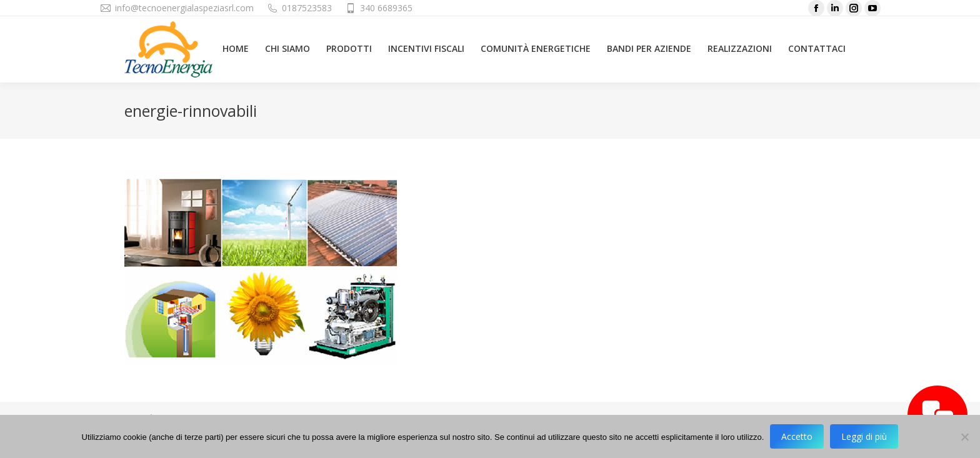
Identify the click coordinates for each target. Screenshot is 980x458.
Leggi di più (864, 436)
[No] (964, 437)
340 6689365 (386, 8)
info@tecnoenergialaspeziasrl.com (184, 8)
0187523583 (307, 8)
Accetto (797, 436)
